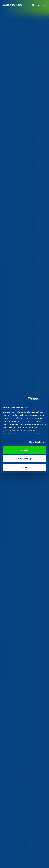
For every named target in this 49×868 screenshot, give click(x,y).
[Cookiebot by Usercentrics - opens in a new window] (29, 399)
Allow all (24, 450)
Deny (24, 467)
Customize (25, 459)
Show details (35, 442)
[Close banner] (45, 399)
